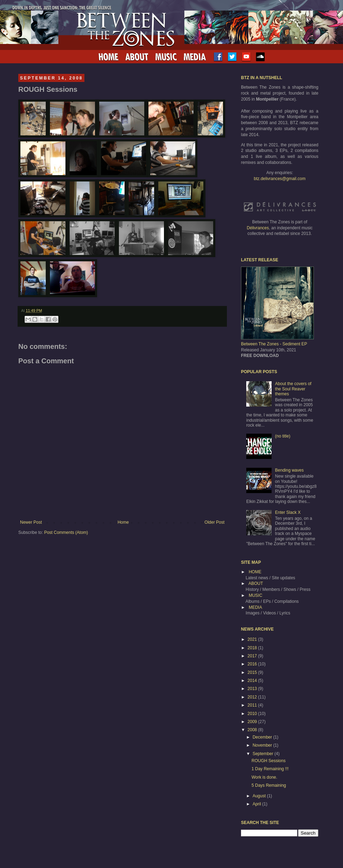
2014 (253, 681)
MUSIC (256, 595)
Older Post (214, 522)
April (257, 804)
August (260, 796)
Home (123, 522)
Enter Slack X (288, 512)
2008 (253, 730)
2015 (253, 672)
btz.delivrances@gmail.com (280, 179)
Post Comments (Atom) (66, 532)
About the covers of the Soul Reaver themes (293, 389)
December (263, 737)
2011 (253, 705)
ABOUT (256, 583)
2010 (253, 714)
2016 (253, 664)
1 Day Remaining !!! (270, 769)
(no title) (283, 436)
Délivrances (258, 228)
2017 (253, 656)
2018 (253, 648)
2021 (253, 639)
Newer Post (31, 522)
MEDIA (255, 607)
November (263, 745)
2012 (253, 697)
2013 (253, 689)
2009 (253, 722)
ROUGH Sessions (269, 761)
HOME (255, 572)
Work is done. (264, 777)
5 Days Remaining (269, 785)
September (263, 754)
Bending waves (289, 470)
